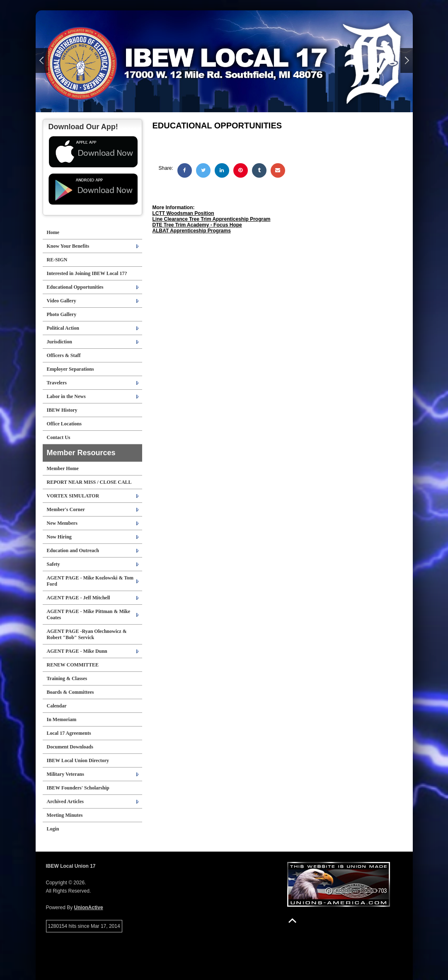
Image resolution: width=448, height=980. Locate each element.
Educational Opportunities (75, 287)
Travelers (57, 383)
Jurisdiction (59, 342)
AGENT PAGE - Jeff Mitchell (79, 598)
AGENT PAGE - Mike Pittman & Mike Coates (89, 614)
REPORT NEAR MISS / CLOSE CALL (89, 482)
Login (53, 829)
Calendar (57, 706)
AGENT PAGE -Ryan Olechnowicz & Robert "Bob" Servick (87, 634)
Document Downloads (70, 747)
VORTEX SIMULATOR (73, 496)
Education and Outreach (73, 550)
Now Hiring (59, 537)
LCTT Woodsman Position (183, 213)
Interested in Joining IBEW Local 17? (87, 273)
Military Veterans (65, 774)
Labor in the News (66, 396)
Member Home (63, 468)
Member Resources (81, 453)
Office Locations (64, 424)
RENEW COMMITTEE (73, 665)
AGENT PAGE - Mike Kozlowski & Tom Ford (90, 581)
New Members (62, 523)
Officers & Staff (64, 355)
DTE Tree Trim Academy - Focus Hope (197, 225)
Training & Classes (67, 678)
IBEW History (62, 410)
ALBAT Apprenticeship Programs (192, 231)
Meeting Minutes (65, 815)
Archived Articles (65, 801)
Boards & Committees (70, 692)
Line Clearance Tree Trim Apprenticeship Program (212, 219)
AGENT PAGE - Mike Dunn (77, 651)
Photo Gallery (62, 314)
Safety (53, 564)
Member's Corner (66, 509)
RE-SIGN (57, 260)
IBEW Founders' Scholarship (78, 788)
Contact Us (59, 437)
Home (53, 232)
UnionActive (89, 908)
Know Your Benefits (68, 246)
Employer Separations (70, 369)
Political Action (63, 328)
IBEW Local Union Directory (78, 760)
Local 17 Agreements (69, 733)
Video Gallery (62, 301)
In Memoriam (62, 719)
